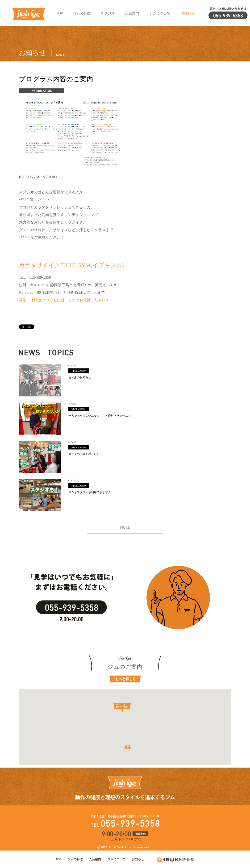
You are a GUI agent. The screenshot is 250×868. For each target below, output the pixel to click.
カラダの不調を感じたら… (40, 457)
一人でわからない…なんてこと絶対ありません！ (40, 419)
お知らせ (138, 859)
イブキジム (29, 14)
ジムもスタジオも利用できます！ (40, 495)
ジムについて (117, 859)
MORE (125, 527)
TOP (58, 859)
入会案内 (95, 859)
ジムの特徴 (75, 859)
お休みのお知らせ (40, 380)
